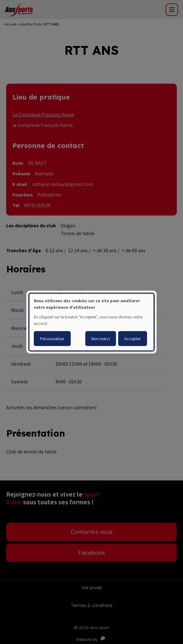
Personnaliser (52, 339)
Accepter (133, 339)
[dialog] (91, 322)
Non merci (101, 339)
